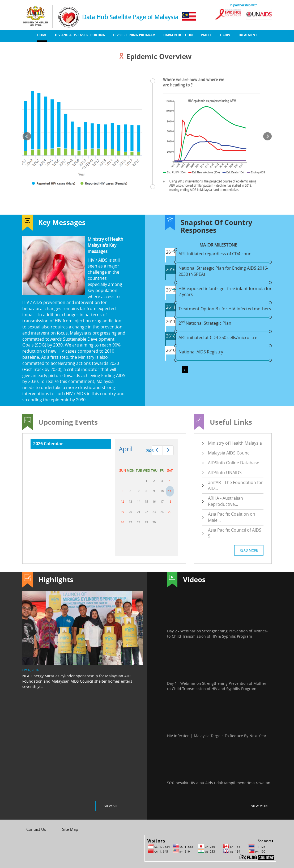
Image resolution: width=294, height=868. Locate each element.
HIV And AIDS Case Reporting (80, 35)
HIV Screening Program (134, 35)
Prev (27, 136)
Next (267, 136)
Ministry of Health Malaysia (235, 443)
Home (42, 35)
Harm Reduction (178, 35)
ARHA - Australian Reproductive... (225, 501)
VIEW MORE (260, 806)
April (126, 449)
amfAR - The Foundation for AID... (235, 485)
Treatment (248, 35)
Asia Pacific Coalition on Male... (232, 517)
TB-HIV (225, 35)
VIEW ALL (111, 806)
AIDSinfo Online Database (234, 463)
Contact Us (36, 829)
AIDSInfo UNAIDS (225, 473)
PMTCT (206, 35)
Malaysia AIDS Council (230, 453)
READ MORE (249, 550)
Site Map (70, 829)
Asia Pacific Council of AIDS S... (235, 533)
